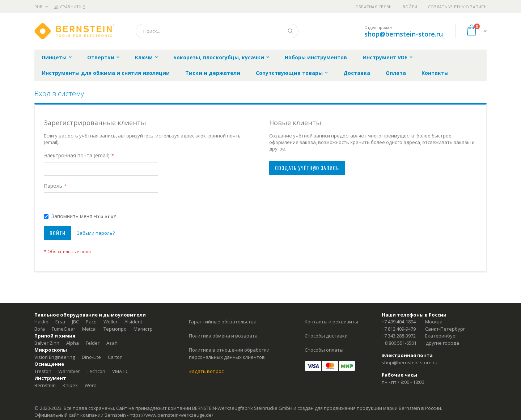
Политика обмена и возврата (223, 336)
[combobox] (217, 31)
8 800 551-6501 (401, 343)
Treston (43, 371)
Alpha (73, 343)
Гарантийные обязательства (223, 322)
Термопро (115, 329)
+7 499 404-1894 (399, 322)
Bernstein (45, 385)
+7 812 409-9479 (399, 329)
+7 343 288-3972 (399, 336)
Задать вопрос (206, 371)
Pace (91, 322)
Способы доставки (326, 336)
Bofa (40, 329)
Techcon (96, 371)
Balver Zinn (47, 343)
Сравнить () (69, 7)
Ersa (60, 322)
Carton (115, 357)
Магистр (143, 329)
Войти (410, 7)
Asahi (113, 343)
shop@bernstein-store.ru (404, 34)
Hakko (41, 322)
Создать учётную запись (457, 7)
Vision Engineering (55, 357)
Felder (93, 343)
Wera (91, 385)
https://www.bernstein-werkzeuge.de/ (171, 415)
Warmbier (69, 371)
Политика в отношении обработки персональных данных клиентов (229, 353)
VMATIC (120, 371)
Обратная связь (374, 7)
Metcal (89, 329)
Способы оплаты (324, 350)
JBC (75, 322)
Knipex (70, 385)
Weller (111, 322)
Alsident (133, 322)
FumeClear (63, 329)
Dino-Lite (91, 357)
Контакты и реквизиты (331, 322)
